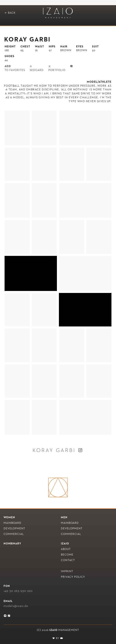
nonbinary (12, 544)
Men (64, 517)
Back (10, 13)
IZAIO (65, 544)
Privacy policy (73, 577)
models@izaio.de (16, 606)
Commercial (14, 534)
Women (9, 517)
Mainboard (12, 523)
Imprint (67, 571)
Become (67, 555)
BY (58, 638)
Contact (68, 560)
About (66, 549)
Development (14, 529)
